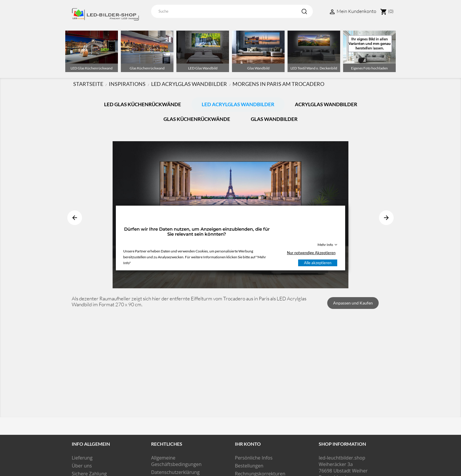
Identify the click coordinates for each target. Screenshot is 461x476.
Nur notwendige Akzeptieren (311, 253)
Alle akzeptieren (318, 263)
